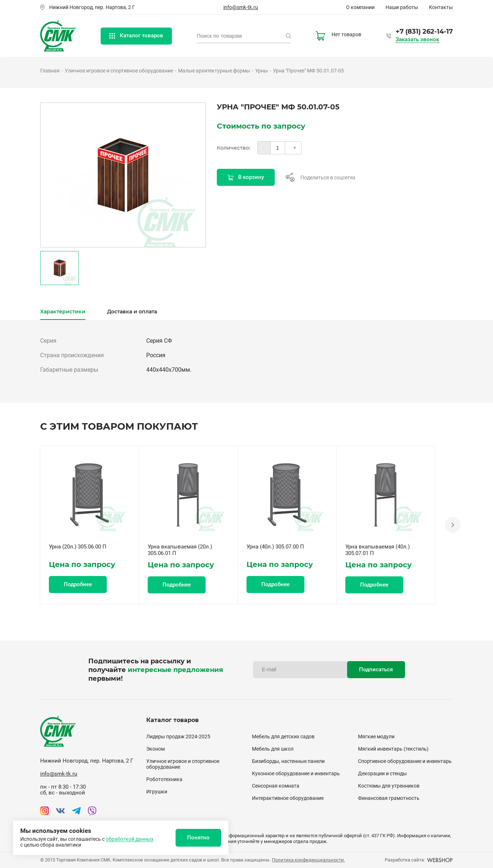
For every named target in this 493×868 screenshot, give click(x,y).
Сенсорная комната (276, 786)
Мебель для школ (273, 749)
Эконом (155, 749)
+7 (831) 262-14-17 (424, 32)
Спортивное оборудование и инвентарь (405, 761)
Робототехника (164, 779)
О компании (360, 7)
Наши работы (402, 7)
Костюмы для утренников (389, 786)
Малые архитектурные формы (214, 71)
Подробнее (78, 584)
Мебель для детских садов (283, 736)
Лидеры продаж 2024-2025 (178, 736)
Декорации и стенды (382, 773)
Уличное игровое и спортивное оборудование (119, 71)
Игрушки (157, 792)
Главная (50, 71)
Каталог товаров (136, 36)
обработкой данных (130, 839)
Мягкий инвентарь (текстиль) (393, 749)
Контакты (441, 7)
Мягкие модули (376, 736)
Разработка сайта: (419, 860)
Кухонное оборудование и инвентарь (296, 773)
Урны (262, 71)
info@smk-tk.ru (241, 7)
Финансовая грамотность (389, 798)
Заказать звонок (417, 40)
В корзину (246, 177)
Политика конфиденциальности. (308, 860)
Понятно (198, 838)
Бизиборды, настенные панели (288, 761)
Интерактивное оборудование (288, 798)
